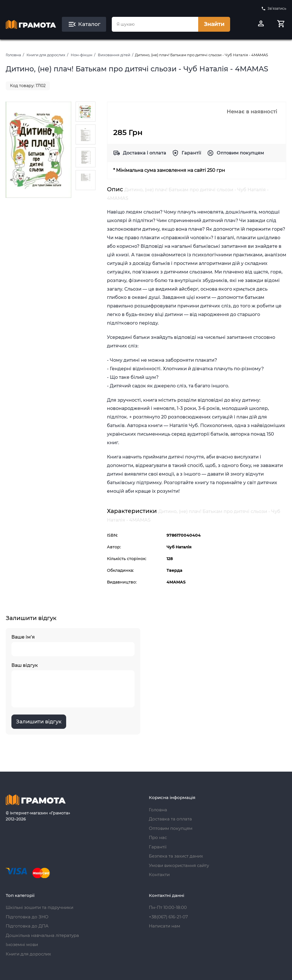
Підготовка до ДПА (27, 926)
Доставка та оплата (170, 819)
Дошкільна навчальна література (42, 935)
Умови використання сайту (179, 865)
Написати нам (165, 926)
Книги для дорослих (46, 55)
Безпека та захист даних (176, 856)
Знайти (214, 24)
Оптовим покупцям (240, 153)
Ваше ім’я (73, 645)
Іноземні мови (22, 944)
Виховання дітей (114, 55)
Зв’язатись (274, 9)
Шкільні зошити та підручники (39, 907)
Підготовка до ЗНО (27, 917)
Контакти (159, 875)
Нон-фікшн (82, 55)
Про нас (158, 837)
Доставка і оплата (145, 153)
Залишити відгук (39, 722)
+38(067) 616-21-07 (168, 917)
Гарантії (191, 153)
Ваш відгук (73, 685)
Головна (13, 55)
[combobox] (155, 24)
